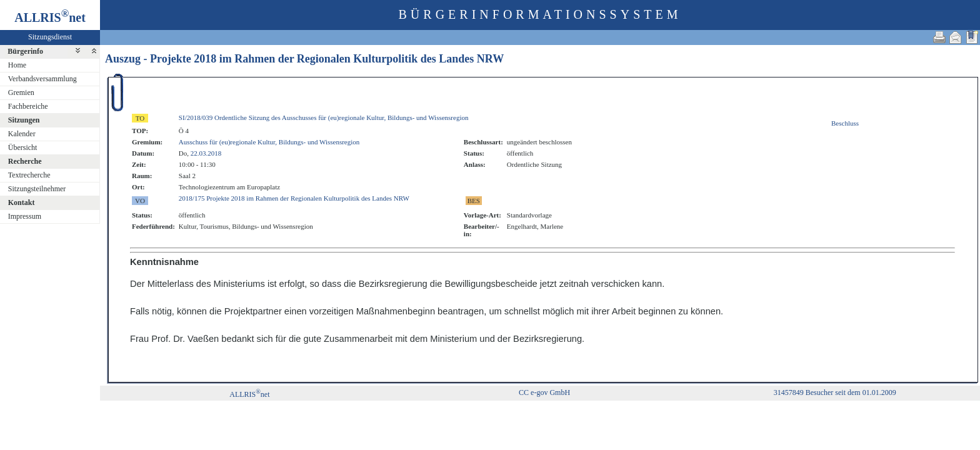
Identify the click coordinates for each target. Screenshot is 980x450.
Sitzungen (24, 120)
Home (17, 65)
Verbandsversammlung (42, 79)
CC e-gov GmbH (544, 392)
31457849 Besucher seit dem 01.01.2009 (835, 392)
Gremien (21, 92)
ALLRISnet (249, 394)
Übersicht (23, 147)
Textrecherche (29, 175)
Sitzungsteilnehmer (37, 189)
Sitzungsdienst (50, 37)
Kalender (22, 134)
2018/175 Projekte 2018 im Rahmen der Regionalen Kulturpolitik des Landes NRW (294, 198)
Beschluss (845, 123)
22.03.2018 (206, 153)
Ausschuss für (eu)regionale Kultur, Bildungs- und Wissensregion (269, 142)
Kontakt (22, 202)
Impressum (25, 216)
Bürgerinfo (25, 51)
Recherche (25, 161)
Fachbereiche (28, 106)
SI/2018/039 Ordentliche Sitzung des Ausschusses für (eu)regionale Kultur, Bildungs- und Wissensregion (324, 117)
